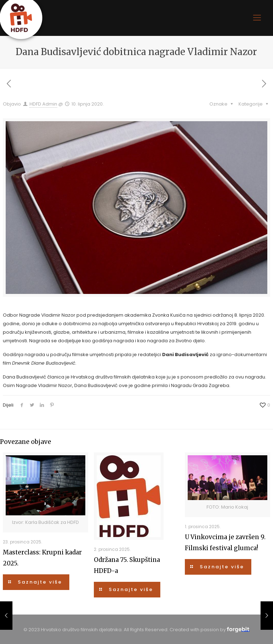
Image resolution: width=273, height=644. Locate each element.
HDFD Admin (43, 104)
